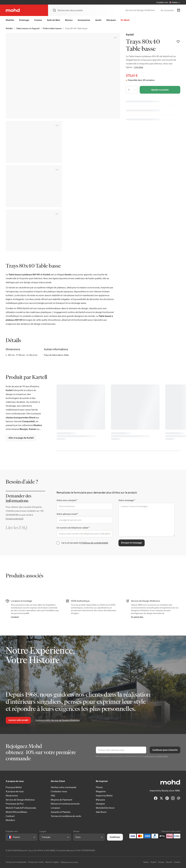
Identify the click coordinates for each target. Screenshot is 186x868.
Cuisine (38, 20)
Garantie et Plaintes (61, 812)
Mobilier (10, 20)
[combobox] (9, 837)
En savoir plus (137, 617)
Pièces (99, 787)
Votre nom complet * (67, 500)
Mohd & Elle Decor (105, 808)
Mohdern (10, 820)
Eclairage (24, 20)
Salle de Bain (54, 20)
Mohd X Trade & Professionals (21, 808)
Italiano (146, 862)
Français (161, 862)
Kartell (130, 34)
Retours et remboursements (65, 804)
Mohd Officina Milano (16, 812)
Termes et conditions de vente (66, 816)
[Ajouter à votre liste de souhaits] (178, 42)
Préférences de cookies (69, 862)
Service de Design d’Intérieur (140, 10)
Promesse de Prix (15, 804)
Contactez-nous (59, 791)
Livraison (15, 617)
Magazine (101, 791)
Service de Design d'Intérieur (20, 800)
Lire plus (139, 67)
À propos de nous (15, 791)
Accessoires (84, 20)
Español (177, 862)
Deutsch (169, 862)
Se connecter (167, 10)
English (154, 862)
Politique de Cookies (36, 862)
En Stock (125, 20)
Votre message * (127, 500)
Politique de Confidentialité (16, 862)
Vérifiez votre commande (64, 787)
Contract (10, 816)
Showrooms (12, 796)
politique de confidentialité (156, 756)
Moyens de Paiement (61, 800)
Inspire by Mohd (104, 796)
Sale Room (101, 812)
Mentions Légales (52, 862)
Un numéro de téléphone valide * (73, 528)
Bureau (69, 20)
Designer (101, 804)
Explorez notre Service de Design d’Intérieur (58, 720)
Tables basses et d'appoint (28, 28)
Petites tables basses (52, 28)
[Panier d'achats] (179, 10)
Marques (111, 20)
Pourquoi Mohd (14, 787)
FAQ (53, 796)
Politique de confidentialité (95, 543)
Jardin (98, 20)
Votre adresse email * (67, 514)
